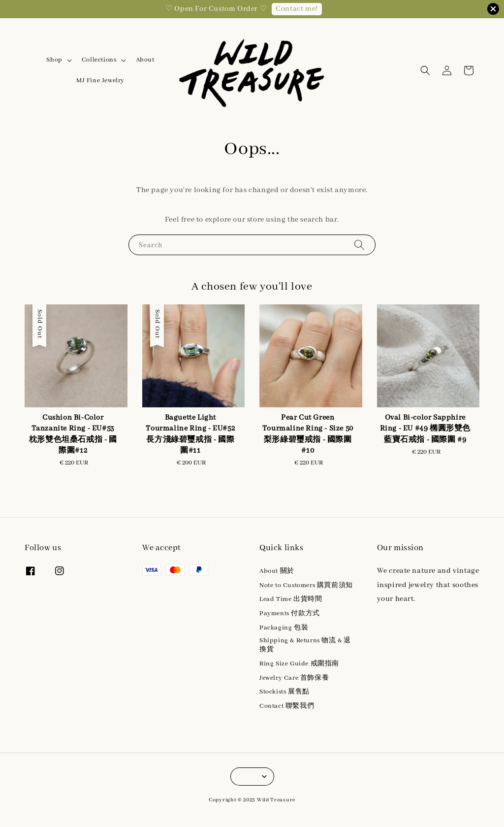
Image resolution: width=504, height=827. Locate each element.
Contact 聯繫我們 (287, 706)
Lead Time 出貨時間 (291, 599)
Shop (54, 60)
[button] (425, 70)
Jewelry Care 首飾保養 (294, 678)
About (145, 60)
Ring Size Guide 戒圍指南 (299, 664)
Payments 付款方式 (290, 613)
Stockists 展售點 (284, 692)
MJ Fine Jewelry (100, 81)
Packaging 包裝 (284, 628)
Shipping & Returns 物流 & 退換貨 (305, 645)
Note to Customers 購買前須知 (306, 585)
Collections (99, 60)
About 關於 (277, 571)
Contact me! (297, 9)
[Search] (359, 245)
